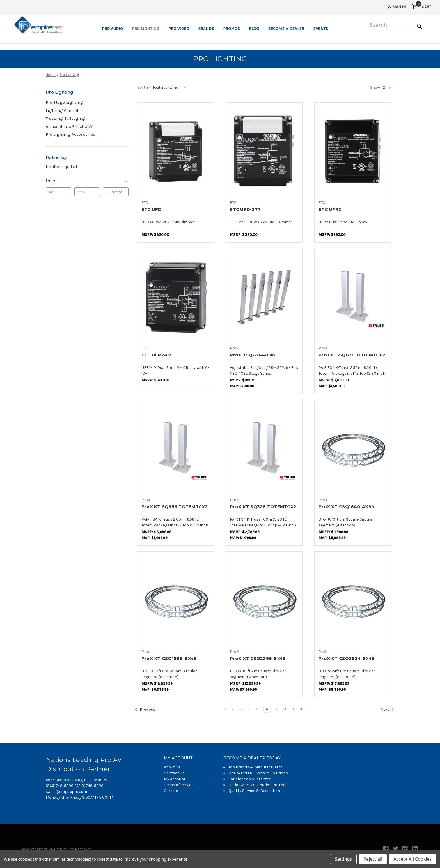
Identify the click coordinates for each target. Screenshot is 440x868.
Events (321, 29)
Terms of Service (179, 785)
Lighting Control (62, 110)
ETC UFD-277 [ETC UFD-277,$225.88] (245, 209)
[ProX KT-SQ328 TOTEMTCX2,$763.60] (264, 449)
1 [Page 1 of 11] (225, 709)
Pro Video (179, 29)
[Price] (87, 181)
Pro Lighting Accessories (70, 134)
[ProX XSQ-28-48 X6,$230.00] (264, 297)
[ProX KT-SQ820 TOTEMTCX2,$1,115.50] (353, 297)
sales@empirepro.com (66, 792)
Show (375, 87)
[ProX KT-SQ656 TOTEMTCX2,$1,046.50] (176, 449)
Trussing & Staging (65, 118)
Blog (254, 29)
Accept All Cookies (412, 859)
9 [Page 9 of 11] (293, 709)
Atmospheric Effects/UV (69, 126)
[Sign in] (396, 8)
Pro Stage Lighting (64, 102)
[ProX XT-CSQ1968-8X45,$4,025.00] (176, 601)
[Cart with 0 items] (421, 8)
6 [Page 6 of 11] (267, 709)
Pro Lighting (146, 29)
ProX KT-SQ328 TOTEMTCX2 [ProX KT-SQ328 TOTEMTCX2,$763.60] (263, 507)
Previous (145, 710)
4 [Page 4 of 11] (249, 709)
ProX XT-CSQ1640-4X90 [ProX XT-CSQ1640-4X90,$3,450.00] (346, 507)
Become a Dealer (286, 29)
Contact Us (174, 773)
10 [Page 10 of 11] (302, 709)
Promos (232, 29)
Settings (343, 859)
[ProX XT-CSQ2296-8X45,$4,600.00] (264, 601)
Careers (171, 791)
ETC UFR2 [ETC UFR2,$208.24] (330, 209)
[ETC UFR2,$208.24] (353, 152)
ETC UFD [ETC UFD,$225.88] (152, 209)
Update (116, 192)
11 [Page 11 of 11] (311, 709)
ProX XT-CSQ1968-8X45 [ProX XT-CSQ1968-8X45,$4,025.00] (169, 658)
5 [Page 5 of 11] (257, 709)
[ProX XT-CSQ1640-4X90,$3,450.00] (353, 449)
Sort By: (145, 87)
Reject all (373, 859)
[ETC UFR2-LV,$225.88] (176, 297)
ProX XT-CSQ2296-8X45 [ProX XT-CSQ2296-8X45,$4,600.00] (258, 658)
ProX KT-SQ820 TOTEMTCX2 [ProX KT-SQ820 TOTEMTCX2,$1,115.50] (352, 355)
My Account (175, 779)
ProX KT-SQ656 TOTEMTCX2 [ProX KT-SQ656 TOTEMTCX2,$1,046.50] (175, 507)
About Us (172, 767)
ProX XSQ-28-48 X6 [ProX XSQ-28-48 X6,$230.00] (253, 355)
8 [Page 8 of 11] (285, 709)
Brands (206, 29)
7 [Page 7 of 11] (276, 709)
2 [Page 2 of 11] (232, 709)
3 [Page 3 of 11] (241, 709)
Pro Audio (112, 29)
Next (387, 710)
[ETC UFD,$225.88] (176, 152)
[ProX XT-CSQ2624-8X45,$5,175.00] (353, 601)
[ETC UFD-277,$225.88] (264, 152)
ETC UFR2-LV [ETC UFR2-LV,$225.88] (156, 355)
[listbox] (171, 88)
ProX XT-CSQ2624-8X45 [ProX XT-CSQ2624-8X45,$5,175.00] (346, 658)
